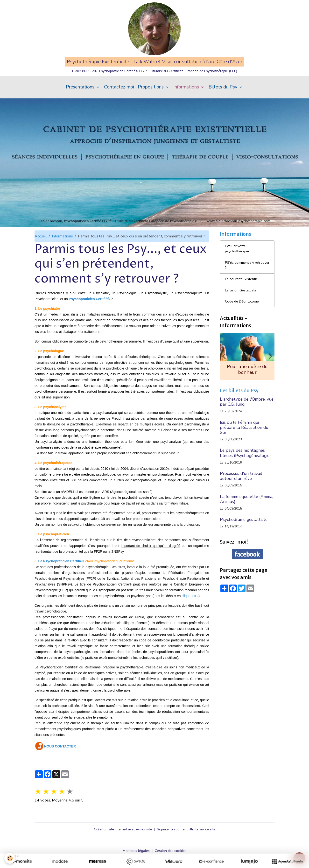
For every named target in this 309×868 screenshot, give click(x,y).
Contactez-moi (119, 98)
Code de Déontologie (243, 317)
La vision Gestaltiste (243, 305)
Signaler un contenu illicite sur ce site (189, 840)
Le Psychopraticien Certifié (60, 572)
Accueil (41, 247)
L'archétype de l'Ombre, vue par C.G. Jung (247, 418)
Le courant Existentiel (244, 293)
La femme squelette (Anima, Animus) (246, 515)
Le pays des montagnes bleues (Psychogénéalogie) (245, 469)
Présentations (81, 98)
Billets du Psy (224, 98)
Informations (187, 98)
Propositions (151, 98)
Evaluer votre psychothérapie (238, 261)
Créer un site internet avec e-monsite (121, 840)
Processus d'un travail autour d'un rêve (241, 492)
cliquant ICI (190, 606)
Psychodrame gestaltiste (244, 536)
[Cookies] (10, 858)
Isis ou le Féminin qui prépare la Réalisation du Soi (244, 444)
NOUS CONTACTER (60, 757)
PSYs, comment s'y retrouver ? (241, 278)
